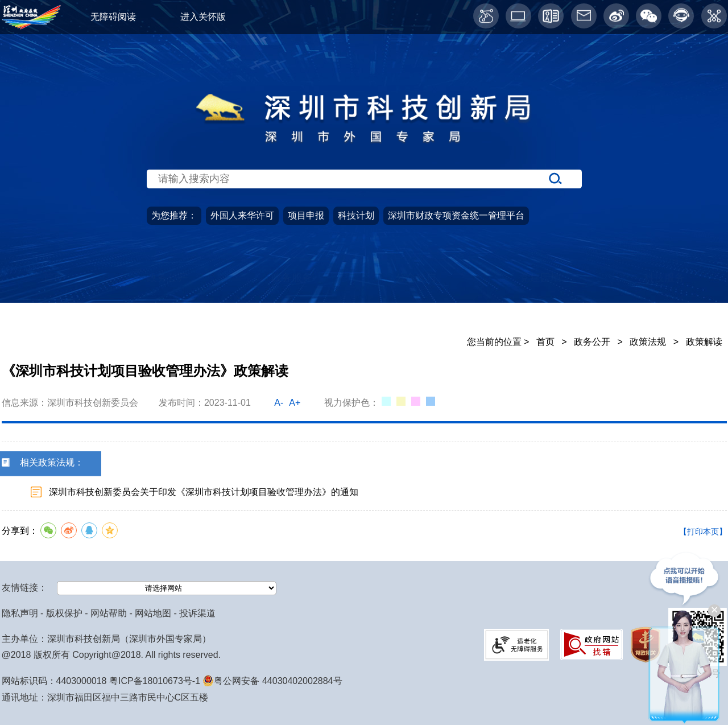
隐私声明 (20, 613)
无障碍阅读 (113, 17)
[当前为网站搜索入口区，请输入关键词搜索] (364, 157)
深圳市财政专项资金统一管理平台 (456, 215)
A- (279, 403)
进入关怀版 (203, 17)
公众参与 (416, 300)
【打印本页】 (703, 532)
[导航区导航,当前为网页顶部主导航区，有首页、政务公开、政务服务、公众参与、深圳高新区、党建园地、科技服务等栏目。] (364, 300)
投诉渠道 (197, 613)
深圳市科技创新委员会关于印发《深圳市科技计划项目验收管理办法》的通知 (204, 492)
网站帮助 (109, 613)
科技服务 (664, 300)
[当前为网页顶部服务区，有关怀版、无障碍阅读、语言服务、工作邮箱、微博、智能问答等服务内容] (364, 17)
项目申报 (306, 215)
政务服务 (292, 300)
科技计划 (356, 215)
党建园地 (540, 300)
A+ (295, 403)
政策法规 (648, 342)
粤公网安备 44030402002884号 (272, 681)
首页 (53, 300)
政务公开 (167, 300)
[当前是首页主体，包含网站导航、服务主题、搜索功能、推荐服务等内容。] (364, 203)
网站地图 (153, 613)
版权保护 (64, 613)
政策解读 (704, 342)
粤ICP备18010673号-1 (155, 681)
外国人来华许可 (242, 215)
